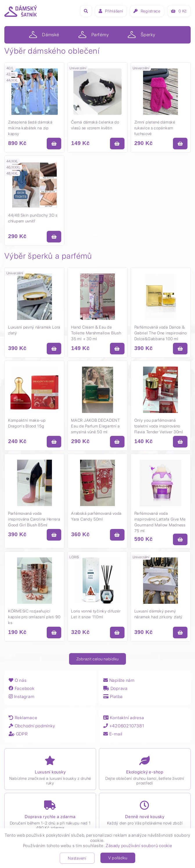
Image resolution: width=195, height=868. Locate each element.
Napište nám (120, 680)
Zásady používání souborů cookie (139, 846)
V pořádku (118, 858)
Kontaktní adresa (124, 718)
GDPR (19, 734)
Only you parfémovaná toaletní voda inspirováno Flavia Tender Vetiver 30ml (159, 426)
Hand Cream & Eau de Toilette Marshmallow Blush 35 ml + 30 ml (96, 333)
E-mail (113, 734)
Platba (113, 696)
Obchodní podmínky (33, 726)
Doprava (116, 688)
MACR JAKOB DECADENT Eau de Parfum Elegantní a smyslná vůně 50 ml (95, 426)
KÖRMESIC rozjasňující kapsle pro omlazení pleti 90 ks (34, 617)
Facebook (22, 688)
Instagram (22, 696)
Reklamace (23, 718)
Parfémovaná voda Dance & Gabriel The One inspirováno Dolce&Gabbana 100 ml (161, 333)
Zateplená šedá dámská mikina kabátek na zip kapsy (30, 128)
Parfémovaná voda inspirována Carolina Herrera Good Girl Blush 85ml (34, 519)
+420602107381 (125, 726)
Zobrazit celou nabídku (98, 659)
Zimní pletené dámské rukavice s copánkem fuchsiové (155, 128)
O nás (18, 680)
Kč (179, 11)
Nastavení (77, 858)
